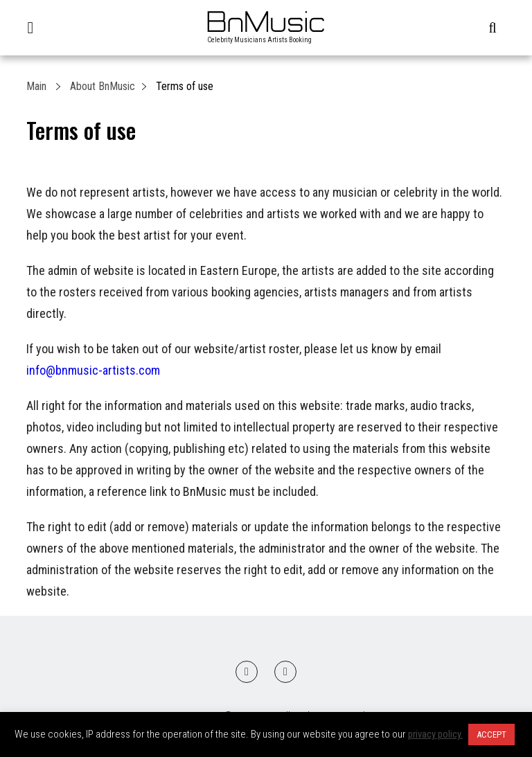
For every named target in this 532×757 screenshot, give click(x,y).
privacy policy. (435, 734)
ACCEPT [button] (491, 734)
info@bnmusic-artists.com (93, 370)
